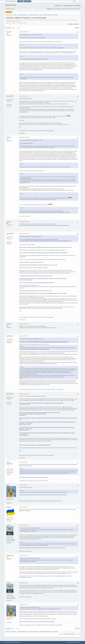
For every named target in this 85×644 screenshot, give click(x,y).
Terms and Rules (72, 642)
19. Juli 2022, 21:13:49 (23, 604)
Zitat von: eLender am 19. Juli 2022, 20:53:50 (30, 607)
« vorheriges (70, 24)
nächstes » (77, 24)
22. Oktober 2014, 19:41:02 (24, 32)
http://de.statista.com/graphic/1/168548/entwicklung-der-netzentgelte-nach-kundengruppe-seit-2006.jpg (41, 403)
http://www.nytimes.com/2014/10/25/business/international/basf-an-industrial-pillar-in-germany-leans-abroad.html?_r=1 (44, 225)
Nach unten (8, 28)
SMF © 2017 (11, 642)
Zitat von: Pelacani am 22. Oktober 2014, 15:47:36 (31, 35)
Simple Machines (16, 642)
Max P (8, 485)
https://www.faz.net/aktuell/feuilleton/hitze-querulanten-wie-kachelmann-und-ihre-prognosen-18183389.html (42, 548)
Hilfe (68, 642)
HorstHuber (10, 336)
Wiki (53, 9)
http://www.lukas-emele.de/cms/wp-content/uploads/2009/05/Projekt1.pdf (35, 445)
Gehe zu (61, 634)
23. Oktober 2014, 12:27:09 (24, 96)
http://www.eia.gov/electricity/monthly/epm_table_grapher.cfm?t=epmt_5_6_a (36, 291)
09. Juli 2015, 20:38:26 (23, 462)
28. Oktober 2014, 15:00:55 (24, 222)
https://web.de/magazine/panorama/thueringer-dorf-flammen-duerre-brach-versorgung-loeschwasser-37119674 (43, 495)
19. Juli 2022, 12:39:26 (23, 485)
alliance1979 (10, 96)
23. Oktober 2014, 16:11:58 (24, 137)
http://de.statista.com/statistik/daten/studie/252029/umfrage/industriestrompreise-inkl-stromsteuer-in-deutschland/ (43, 253)
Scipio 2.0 (9, 507)
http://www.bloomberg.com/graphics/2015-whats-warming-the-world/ (34, 477)
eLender (9, 525)
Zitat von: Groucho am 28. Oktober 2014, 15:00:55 (31, 236)
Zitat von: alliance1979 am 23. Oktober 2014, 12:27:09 (32, 140)
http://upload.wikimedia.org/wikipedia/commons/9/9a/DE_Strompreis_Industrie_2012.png (38, 265)
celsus (8, 462)
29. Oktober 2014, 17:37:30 (24, 336)
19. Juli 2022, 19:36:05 (23, 556)
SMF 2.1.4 (6, 642)
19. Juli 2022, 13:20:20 (23, 507)
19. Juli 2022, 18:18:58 (23, 525)
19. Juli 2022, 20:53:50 (23, 583)
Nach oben (8, 629)
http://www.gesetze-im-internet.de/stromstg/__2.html (31, 262)
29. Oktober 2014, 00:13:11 (24, 234)
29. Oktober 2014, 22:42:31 (24, 394)
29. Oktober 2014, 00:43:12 (24, 324)
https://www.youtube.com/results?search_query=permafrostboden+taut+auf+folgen (37, 621)
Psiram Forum (11, 5)
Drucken (77, 28)
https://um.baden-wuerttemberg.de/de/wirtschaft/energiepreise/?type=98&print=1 (37, 283)
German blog (58, 9)
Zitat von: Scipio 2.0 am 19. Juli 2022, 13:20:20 (30, 528)
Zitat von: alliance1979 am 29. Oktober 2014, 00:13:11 (32, 339)
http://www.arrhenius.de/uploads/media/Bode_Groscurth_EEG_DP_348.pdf (36, 276)
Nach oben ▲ (78, 642)
